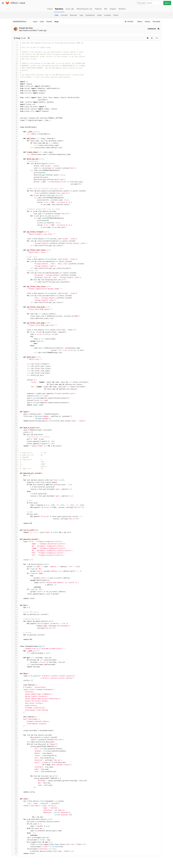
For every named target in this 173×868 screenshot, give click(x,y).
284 (15, 687)
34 (15, 118)
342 (15, 819)
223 (15, 548)
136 (15, 350)
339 (15, 813)
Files (57, 15)
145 (15, 371)
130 (15, 337)
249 (15, 608)
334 (15, 801)
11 (15, 66)
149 (15, 380)
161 (15, 407)
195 (15, 485)
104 (15, 277)
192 (15, 478)
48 (15, 150)
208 (15, 514)
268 (15, 651)
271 (15, 658)
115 (15, 302)
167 (15, 421)
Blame (140, 22)
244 (15, 596)
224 (15, 551)
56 (15, 168)
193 (15, 480)
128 (15, 332)
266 (15, 646)
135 (15, 348)
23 (15, 93)
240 (15, 587)
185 (15, 462)
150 (15, 382)
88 (15, 241)
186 (15, 464)
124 (15, 323)
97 (15, 261)
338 (15, 810)
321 (15, 772)
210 (15, 519)
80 (15, 223)
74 (15, 209)
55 (15, 166)
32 (15, 113)
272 (15, 660)
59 (15, 175)
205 (15, 507)
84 (15, 232)
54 (15, 164)
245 (15, 598)
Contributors (90, 15)
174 (15, 437)
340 (15, 815)
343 (15, 822)
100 (15, 268)
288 (15, 696)
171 (15, 430)
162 (15, 409)
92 (15, 250)
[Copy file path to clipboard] (29, 38)
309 (15, 744)
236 (15, 578)
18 (15, 82)
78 (15, 218)
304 (15, 733)
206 (15, 510)
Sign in (167, 3)
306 (15, 737)
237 (15, 580)
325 (15, 781)
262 (15, 637)
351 (15, 840)
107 (15, 284)
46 (15, 145)
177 (15, 444)
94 (15, 255)
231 (15, 567)
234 (15, 573)
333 (15, 799)
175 (15, 439)
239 (15, 585)
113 (15, 298)
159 (15, 403)
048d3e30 (152, 29)
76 (15, 214)
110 (15, 291)
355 (15, 849)
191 (15, 476)
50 (15, 154)
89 (15, 243)
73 (15, 207)
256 (15, 624)
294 (15, 710)
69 (15, 198)
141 (15, 362)
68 (15, 195)
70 (15, 200)
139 (15, 357)
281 (15, 680)
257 (15, 626)
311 (15, 749)
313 (15, 753)
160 (15, 405)
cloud (22, 3)
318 (15, 765)
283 (15, 685)
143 (15, 366)
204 (15, 505)
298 (15, 719)
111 (15, 293)
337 (15, 808)
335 (15, 803)
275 (15, 667)
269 (15, 653)
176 (15, 441)
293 (15, 708)
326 (15, 783)
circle (42, 22)
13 (15, 70)
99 (15, 266)
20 (15, 86)
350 (15, 838)
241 (15, 589)
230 (15, 564)
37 (15, 125)
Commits (64, 15)
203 (15, 503)
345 (15, 826)
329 (15, 790)
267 (15, 649)
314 (15, 756)
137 (15, 353)
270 (15, 655)
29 (15, 107)
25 (15, 98)
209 (15, 517)
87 (15, 239)
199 (15, 494)
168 (15, 423)
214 (15, 528)
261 (15, 635)
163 (15, 412)
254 (15, 619)
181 (15, 453)
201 (15, 498)
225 (15, 553)
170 (15, 428)
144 (15, 369)
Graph (99, 15)
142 (15, 364)
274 (15, 665)
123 (15, 321)
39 (15, 129)
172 (15, 432)
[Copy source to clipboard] (148, 38)
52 (15, 159)
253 (15, 617)
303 (15, 731)
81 (15, 225)
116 (15, 305)
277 (15, 671)
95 (15, 257)
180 (15, 450)
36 (15, 123)
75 (15, 211)
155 (15, 394)
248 (15, 605)
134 (15, 346)
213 (15, 526)
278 (15, 674)
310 (15, 746)
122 (15, 318)
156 (15, 396)
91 (15, 248)
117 (15, 307)
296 (15, 715)
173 (15, 435)
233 (15, 571)
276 (15, 669)
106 (15, 282)
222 (15, 546)
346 (15, 828)
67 (15, 193)
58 (15, 173)
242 (15, 592)
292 (15, 705)
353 (15, 844)
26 (15, 100)
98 (15, 264)
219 (15, 539)
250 (15, 610)
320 (15, 769)
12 (15, 68)
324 (15, 778)
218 (15, 537)
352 (15, 842)
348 (15, 833)
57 (15, 170)
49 (15, 152)
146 (15, 373)
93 (15, 252)
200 (15, 496)
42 (15, 136)
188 (15, 469)
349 (15, 835)
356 (15, 851)
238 (15, 583)
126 (15, 328)
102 (15, 273)
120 (15, 314)
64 (15, 186)
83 (15, 230)
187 (15, 466)
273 (15, 662)
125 (15, 325)
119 (15, 312)
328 (15, 787)
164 (15, 414)
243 (15, 594)
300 (15, 724)
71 (15, 202)
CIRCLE (14, 3)
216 (15, 532)
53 (15, 161)
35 (15, 120)
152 (15, 387)
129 (15, 334)
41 (15, 134)
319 (15, 767)
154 (15, 391)
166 (15, 419)
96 (15, 259)
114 (15, 300)
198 (15, 491)
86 (15, 236)
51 (15, 157)
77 (15, 216)
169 (15, 425)
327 (15, 785)
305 (15, 735)
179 (15, 448)
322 (15, 774)
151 (15, 384)
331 (15, 794)
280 (15, 678)
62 (15, 182)
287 (15, 694)
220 (15, 542)
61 (15, 180)
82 (15, 227)
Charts (116, 15)
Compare (107, 15)
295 (15, 712)
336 (15, 806)
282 (15, 683)
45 (15, 143)
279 (15, 676)
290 (15, 701)
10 (15, 63)
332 (15, 797)
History (147, 22)
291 (15, 703)
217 (15, 535)
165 (15, 416)
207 (15, 512)
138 (15, 355)
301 (15, 726)
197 (15, 489)
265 (15, 644)
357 (15, 853)
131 (15, 339)
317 (15, 762)
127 (15, 330)
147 (15, 375)
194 (15, 482)
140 (15, 359)
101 (15, 271)
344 (15, 824)
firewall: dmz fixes (26, 28)
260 (15, 633)
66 (15, 191)
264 (15, 642)
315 (15, 758)
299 (15, 721)
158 (15, 400)
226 (15, 555)
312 (15, 751)
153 (15, 389)
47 (15, 148)
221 (15, 544)
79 (15, 221)
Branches (74, 15)
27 (15, 102)
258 (15, 628)
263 (15, 639)
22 (15, 91)
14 (15, 73)
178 (15, 446)
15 (15, 75)
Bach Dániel (24, 30)
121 (15, 316)
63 (15, 184)
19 (15, 84)
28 (15, 104)
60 (15, 177)
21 (15, 88)
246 (15, 601)
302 (15, 728)
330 (15, 792)
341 (15, 817)
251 (15, 612)
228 (15, 560)
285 (15, 690)
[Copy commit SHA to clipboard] (159, 29)
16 (15, 77)
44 (15, 141)
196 (15, 487)
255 (15, 621)
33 (15, 116)
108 (15, 287)
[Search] (154, 3)
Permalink (156, 22)
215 (15, 530)
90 (15, 246)
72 (15, 205)
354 (15, 847)
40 (15, 132)
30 (15, 109)
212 (15, 523)
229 (15, 562)
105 (15, 280)
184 (15, 460)
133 (15, 343)
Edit (157, 38)
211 (15, 521)
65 (15, 189)
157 (15, 398)
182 (15, 455)
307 (15, 740)
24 (15, 95)
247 (15, 603)
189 (15, 471)
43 (15, 139)
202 (15, 501)
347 (15, 831)
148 (15, 378)
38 (15, 127)
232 (15, 569)
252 (15, 614)
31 (15, 111)
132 (15, 341)
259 (15, 630)
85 (15, 234)
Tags (81, 15)
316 (15, 760)
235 (15, 576)
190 (15, 473)
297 (15, 717)
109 (15, 289)
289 (15, 699)
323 (15, 776)
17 (15, 79)
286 (15, 692)
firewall (49, 22)
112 (15, 296)
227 (15, 557)
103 (15, 275)
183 (15, 457)
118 (15, 309)
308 (15, 742)
